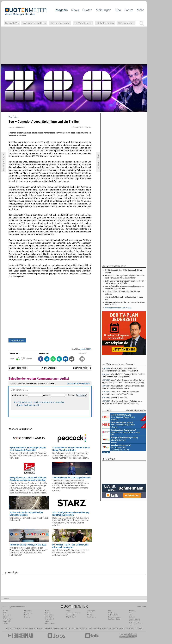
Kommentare (17, 340)
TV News (56, 628)
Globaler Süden (105, 23)
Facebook (7, 621)
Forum (129, 10)
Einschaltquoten (65, 628)
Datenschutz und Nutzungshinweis (135, 620)
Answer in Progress (115, 397)
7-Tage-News (8, 619)
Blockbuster (83, 628)
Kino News (10, 628)
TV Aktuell (18, 628)
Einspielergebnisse (114, 617)
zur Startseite (50, 368)
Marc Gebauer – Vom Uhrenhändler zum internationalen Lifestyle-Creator (123, 387)
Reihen (27, 615)
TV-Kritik (90, 615)
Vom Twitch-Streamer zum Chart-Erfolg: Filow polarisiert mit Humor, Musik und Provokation (123, 381)
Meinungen (103, 10)
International (50, 619)
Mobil (5, 617)
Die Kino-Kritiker (113, 615)
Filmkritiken (38, 628)
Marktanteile (70, 615)
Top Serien (139, 628)
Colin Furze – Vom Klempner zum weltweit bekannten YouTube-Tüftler (120, 393)
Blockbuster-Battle (114, 619)
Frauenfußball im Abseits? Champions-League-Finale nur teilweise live (125, 287)
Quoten (87, 10)
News (75, 10)
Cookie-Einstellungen (136, 623)
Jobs (130, 615)
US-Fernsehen (50, 623)
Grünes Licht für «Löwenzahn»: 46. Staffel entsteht (122, 293)
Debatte (89, 613)
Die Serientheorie (60, 23)
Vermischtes (49, 615)
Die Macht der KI (83, 23)
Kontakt (131, 617)
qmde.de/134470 (85, 349)
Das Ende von (126, 23)
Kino (118, 10)
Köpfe (47, 621)
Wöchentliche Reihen (73, 613)
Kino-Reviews (91, 617)
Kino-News (111, 613)
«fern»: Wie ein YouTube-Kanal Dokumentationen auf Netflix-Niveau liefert (120, 369)
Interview (27, 617)
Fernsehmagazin (28, 628)
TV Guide (75, 628)
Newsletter (7, 615)
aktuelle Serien (102, 628)
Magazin (62, 10)
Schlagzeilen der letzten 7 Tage (118, 308)
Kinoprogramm (113, 628)
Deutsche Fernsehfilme (127, 628)
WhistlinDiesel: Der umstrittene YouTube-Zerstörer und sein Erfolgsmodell (124, 375)
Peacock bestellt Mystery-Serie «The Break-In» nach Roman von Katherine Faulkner (125, 277)
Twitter (6, 623)
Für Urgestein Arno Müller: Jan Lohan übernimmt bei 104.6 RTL (125, 303)
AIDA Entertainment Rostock (120, 440)
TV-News (48, 613)
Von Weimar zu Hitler (34, 23)
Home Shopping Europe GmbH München (124, 417)
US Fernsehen (48, 628)
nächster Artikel (82, 368)
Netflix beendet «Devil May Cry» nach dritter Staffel (124, 271)
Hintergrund (28, 613)
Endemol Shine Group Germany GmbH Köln (121, 432)
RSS (5, 613)
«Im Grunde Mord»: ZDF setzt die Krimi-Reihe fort (124, 298)
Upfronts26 (12, 23)
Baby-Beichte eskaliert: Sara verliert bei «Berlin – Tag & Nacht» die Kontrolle (125, 282)
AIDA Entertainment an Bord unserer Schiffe (117, 447)
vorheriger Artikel (18, 368)
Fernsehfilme (92, 628)
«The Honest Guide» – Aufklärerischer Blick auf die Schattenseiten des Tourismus (122, 402)
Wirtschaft (49, 617)
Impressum (132, 625)
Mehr (140, 10)
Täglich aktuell (71, 617)
